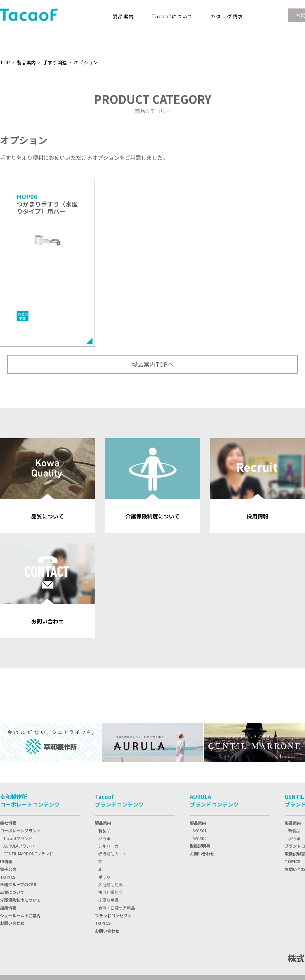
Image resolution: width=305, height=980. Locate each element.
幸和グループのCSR (18, 845)
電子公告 (8, 829)
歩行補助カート (113, 814)
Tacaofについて (172, 16)
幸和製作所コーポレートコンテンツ (30, 761)
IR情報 (6, 822)
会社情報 (8, 783)
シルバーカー (110, 806)
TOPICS (103, 883)
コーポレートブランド (20, 791)
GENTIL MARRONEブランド (28, 814)
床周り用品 (108, 860)
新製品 (104, 791)
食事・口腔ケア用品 (117, 868)
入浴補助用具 (110, 845)
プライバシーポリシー (24, 958)
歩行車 (104, 799)
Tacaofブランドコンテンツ (119, 761)
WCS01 (200, 791)
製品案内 (26, 62)
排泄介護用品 (110, 853)
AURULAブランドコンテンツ (214, 761)
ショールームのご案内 (20, 876)
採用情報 (8, 868)
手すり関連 (55, 62)
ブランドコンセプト (113, 876)
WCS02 (200, 799)
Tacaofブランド (18, 799)
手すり (104, 837)
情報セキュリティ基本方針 (84, 958)
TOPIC (8, 837)
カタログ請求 (227, 16)
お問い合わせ (12, 883)
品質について (12, 853)
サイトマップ (135, 958)
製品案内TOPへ (152, 324)
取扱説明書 (200, 806)
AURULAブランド (19, 806)
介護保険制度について (20, 860)
